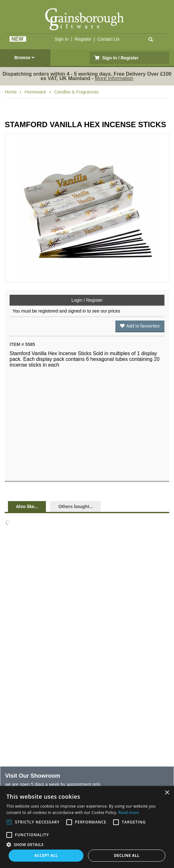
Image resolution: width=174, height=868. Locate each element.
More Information (114, 78)
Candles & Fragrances (76, 92)
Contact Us (108, 39)
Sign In (62, 39)
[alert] (87, 827)
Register (83, 39)
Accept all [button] (46, 855)
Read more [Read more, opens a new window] (129, 813)
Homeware (35, 92)
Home (11, 92)
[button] (87, 844)
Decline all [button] (127, 855)
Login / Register (87, 300)
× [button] (167, 793)
